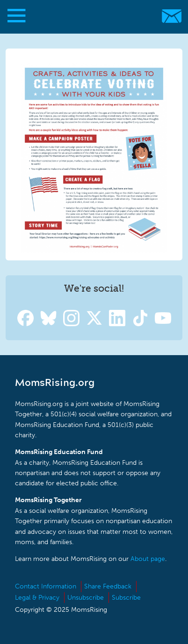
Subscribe (126, 598)
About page (148, 559)
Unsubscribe (86, 598)
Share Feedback (108, 586)
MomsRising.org (89, 16)
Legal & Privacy (37, 598)
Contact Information (46, 586)
